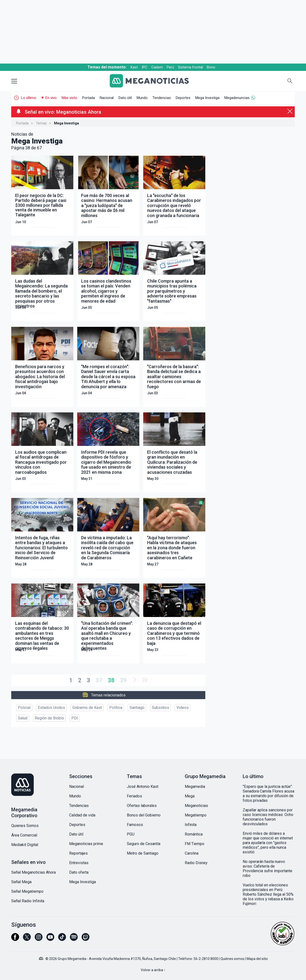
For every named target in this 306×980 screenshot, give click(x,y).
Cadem (157, 67)
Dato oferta (79, 872)
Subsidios (160, 708)
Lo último (29, 98)
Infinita (191, 825)
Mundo (142, 98)
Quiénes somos (232, 959)
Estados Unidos (51, 708)
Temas (41, 123)
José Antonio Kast (143, 787)
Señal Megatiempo (27, 891)
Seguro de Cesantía (144, 844)
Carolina (192, 853)
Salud (23, 718)
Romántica (194, 834)
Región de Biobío (49, 718)
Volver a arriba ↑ (153, 970)
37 (99, 680)
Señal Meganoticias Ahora (33, 872)
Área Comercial (24, 835)
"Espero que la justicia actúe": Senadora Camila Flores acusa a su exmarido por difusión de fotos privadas (268, 793)
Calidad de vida (82, 815)
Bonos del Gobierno (144, 815)
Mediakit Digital (25, 845)
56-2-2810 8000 (206, 959)
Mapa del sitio (257, 959)
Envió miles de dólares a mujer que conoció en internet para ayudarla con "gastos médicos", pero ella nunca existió (268, 843)
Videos (183, 708)
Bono (211, 67)
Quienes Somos (25, 826)
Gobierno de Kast (87, 708)
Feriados (134, 796)
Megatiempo (196, 815)
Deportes (183, 98)
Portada (88, 98)
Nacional (107, 98)
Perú (170, 67)
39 (123, 680)
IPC (145, 67)
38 (111, 680)
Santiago (137, 708)
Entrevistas (79, 863)
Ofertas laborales (142, 806)
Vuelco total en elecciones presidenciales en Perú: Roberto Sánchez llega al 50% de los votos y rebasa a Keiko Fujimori (268, 894)
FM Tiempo (195, 844)
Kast (134, 67)
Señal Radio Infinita (28, 901)
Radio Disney (196, 863)
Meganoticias (196, 806)
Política (116, 708)
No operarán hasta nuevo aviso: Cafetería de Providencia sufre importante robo (268, 869)
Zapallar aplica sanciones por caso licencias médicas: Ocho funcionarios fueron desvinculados (268, 817)
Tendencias (162, 98)
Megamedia (195, 787)
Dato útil (125, 98)
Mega (190, 796)
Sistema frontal (190, 67)
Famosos (135, 825)
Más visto (69, 98)
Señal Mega (21, 882)
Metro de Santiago (143, 853)
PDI (75, 718)
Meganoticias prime (86, 844)
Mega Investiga (207, 98)
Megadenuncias (237, 98)
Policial (24, 708)
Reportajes (78, 853)
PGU (131, 834)
